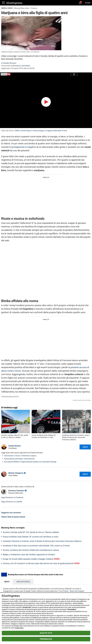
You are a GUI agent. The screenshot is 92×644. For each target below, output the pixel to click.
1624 (47, 601)
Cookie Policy (19, 628)
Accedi (88, 3)
